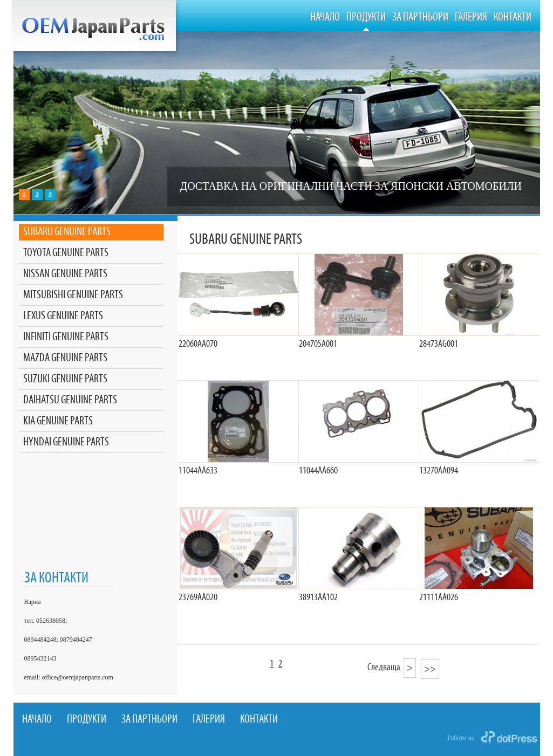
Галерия (471, 18)
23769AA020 (198, 597)
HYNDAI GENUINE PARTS (66, 442)
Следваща (392, 668)
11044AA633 (198, 471)
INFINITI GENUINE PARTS (66, 337)
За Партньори (420, 18)
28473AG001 (439, 344)
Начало (325, 18)
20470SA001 (318, 344)
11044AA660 (318, 471)
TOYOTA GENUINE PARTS (66, 253)
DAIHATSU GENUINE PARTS (70, 400)
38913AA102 (318, 597)
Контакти (513, 18)
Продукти (366, 18)
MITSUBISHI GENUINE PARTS (73, 295)
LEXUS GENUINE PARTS (63, 316)
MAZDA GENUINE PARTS (65, 358)
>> (430, 669)
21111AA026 (439, 597)
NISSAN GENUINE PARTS (65, 274)
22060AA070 (198, 344)
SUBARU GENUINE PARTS (67, 232)
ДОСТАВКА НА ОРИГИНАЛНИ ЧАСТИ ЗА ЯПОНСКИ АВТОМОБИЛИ (351, 186)
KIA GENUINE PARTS (58, 421)
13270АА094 (439, 471)
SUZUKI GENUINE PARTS (65, 379)
